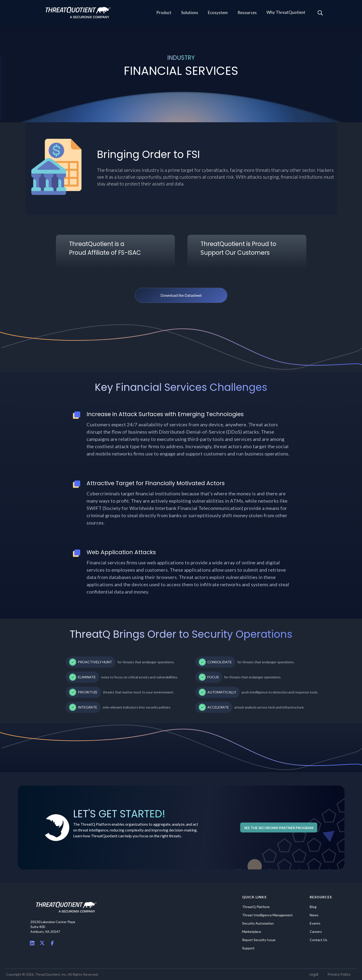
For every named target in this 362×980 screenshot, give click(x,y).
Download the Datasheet (181, 295)
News (314, 915)
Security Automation (258, 923)
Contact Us (318, 940)
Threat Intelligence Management (267, 915)
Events (315, 923)
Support (248, 948)
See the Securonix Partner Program (279, 828)
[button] (164, 13)
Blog (313, 907)
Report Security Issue (259, 940)
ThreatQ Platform (256, 907)
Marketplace (252, 932)
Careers (316, 932)
